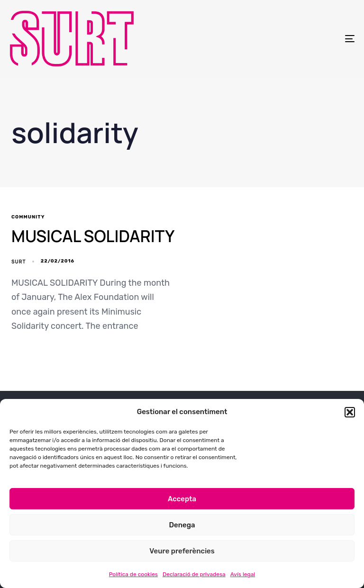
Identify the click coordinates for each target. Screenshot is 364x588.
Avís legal (243, 574)
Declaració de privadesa (194, 574)
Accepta (182, 499)
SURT (18, 262)
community (28, 217)
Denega (182, 525)
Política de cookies (133, 574)
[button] (350, 412)
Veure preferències (182, 551)
